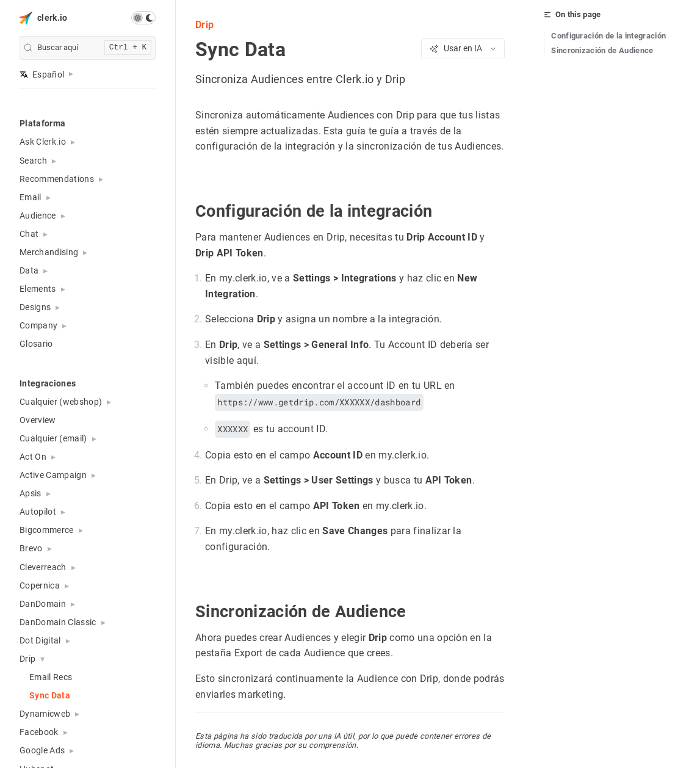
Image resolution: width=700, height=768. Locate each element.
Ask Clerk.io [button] (43, 142)
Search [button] (33, 161)
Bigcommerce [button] (47, 530)
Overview (38, 420)
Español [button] (42, 74)
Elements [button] (38, 289)
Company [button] (38, 325)
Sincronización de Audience (602, 50)
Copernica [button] (40, 585)
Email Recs (51, 677)
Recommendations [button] (57, 179)
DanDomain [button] (43, 604)
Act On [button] (33, 457)
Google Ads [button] (42, 750)
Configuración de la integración (608, 36)
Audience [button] (38, 216)
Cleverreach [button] (43, 567)
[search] (88, 48)
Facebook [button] (39, 732)
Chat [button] (29, 234)
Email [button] (31, 197)
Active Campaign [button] (53, 475)
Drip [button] (27, 659)
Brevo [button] (31, 548)
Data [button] (29, 270)
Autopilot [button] (38, 512)
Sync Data (50, 695)
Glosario (36, 344)
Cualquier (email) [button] (53, 438)
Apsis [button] (31, 493)
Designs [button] (35, 307)
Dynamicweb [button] (45, 714)
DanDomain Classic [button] (58, 622)
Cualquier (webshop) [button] (61, 402)
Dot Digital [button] (40, 640)
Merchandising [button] (49, 252)
